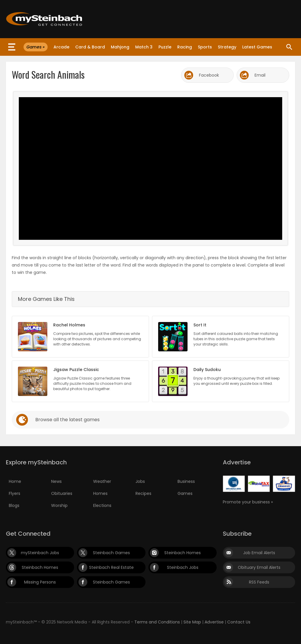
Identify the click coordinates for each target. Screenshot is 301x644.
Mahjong (120, 47)
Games (185, 493)
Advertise (214, 622)
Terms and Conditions (157, 622)
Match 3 (144, 47)
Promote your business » (248, 502)
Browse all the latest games (67, 420)
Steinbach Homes (183, 553)
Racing (185, 47)
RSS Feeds (259, 582)
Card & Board (90, 47)
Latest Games (257, 47)
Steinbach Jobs (183, 567)
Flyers (15, 493)
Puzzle (165, 47)
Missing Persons (40, 582)
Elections (102, 505)
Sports (205, 47)
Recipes (143, 493)
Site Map (192, 622)
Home (15, 481)
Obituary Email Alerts (259, 567)
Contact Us (239, 622)
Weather (102, 481)
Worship (59, 505)
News (56, 481)
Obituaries (62, 493)
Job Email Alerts (259, 553)
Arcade (61, 47)
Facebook (209, 75)
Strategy (227, 47)
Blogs (14, 505)
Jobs (140, 481)
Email (260, 75)
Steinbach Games (111, 553)
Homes (100, 493)
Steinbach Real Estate (111, 567)
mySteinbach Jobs (40, 553)
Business (186, 481)
